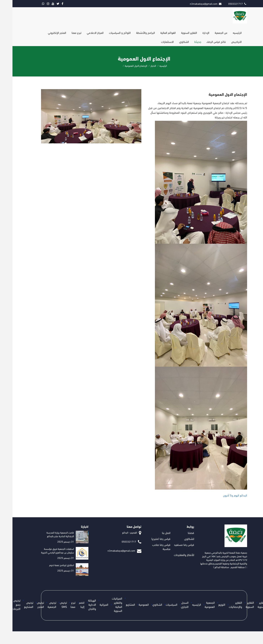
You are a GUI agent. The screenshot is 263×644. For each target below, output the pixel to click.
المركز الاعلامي (83, 32)
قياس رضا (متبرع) (148, 539)
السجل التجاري (172, 604)
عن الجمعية (209, 32)
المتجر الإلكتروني (45, 32)
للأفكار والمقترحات (172, 555)
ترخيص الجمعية (39, 604)
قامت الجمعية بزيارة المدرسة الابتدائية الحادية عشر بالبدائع (48, 534)
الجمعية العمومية (197, 604)
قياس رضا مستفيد (172, 544)
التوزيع (209, 604)
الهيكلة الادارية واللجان (80, 604)
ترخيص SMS (51, 604)
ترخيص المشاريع (16, 604)
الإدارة (193, 32)
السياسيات (159, 604)
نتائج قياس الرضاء (204, 41)
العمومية (131, 604)
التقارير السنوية (177, 32)
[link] (223, 495)
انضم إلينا (69, 604)
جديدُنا (185, 41)
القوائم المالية (156, 32)
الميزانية (91, 604)
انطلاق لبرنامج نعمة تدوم (49, 565)
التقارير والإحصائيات (223, 604)
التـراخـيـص (224, 41)
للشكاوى (177, 539)
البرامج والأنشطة (133, 32)
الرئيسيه (225, 32)
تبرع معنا (64, 32)
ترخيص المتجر (28, 604)
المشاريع (118, 604)
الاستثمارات (155, 41)
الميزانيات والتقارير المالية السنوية (105, 604)
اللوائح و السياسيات (107, 32)
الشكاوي (172, 41)
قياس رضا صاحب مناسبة (149, 547)
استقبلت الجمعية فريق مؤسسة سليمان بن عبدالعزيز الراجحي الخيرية (45, 550)
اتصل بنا (154, 533)
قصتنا (178, 533)
